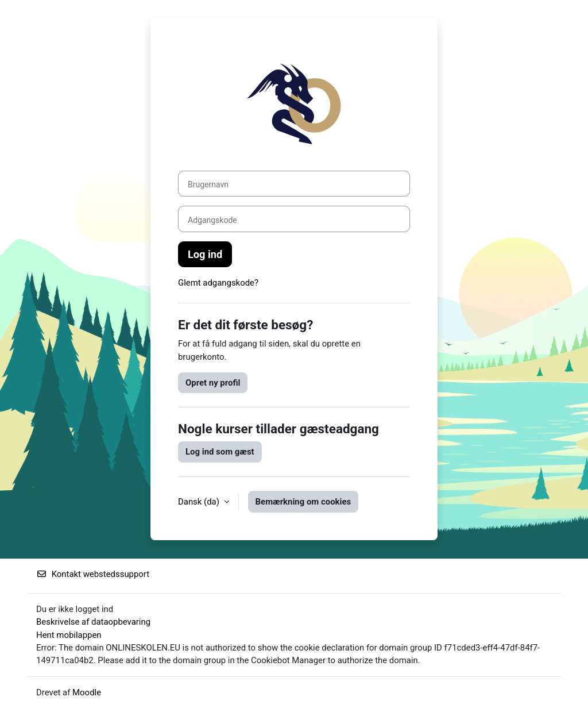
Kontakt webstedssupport (93, 574)
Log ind (205, 254)
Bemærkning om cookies (303, 502)
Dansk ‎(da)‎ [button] (200, 502)
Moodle (87, 692)
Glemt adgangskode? (218, 283)
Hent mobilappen (69, 635)
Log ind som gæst (220, 452)
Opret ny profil (213, 383)
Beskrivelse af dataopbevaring (93, 622)
